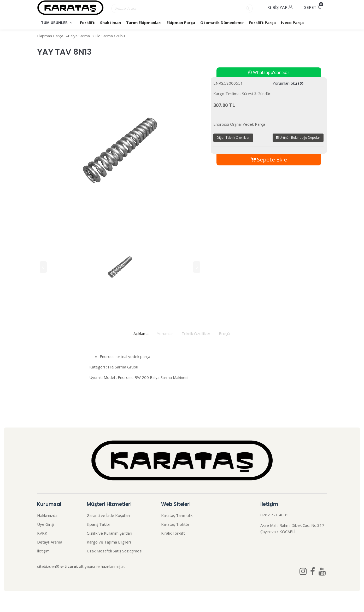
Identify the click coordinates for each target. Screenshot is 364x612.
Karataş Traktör (175, 524)
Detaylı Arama (50, 542)
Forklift (87, 22)
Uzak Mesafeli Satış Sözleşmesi (115, 551)
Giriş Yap (280, 7)
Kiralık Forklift (173, 533)
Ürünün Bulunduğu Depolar (298, 138)
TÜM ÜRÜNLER (57, 23)
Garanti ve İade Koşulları (108, 515)
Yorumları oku (288, 83)
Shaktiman (110, 22)
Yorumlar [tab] (165, 333)
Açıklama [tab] (141, 333)
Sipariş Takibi (98, 524)
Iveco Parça (292, 22)
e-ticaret (69, 566)
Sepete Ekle (269, 159)
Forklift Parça (262, 22)
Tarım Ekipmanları (144, 22)
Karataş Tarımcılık (177, 515)
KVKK (42, 533)
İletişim (43, 551)
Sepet (314, 6)
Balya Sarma (79, 36)
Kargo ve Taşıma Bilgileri (109, 542)
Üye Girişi (46, 524)
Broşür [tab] (225, 333)
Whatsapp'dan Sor (269, 72)
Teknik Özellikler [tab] (196, 333)
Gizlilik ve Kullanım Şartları (109, 533)
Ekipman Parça (181, 22)
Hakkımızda (47, 515)
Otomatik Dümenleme (222, 22)
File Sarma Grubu (110, 36)
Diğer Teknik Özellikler (233, 138)
